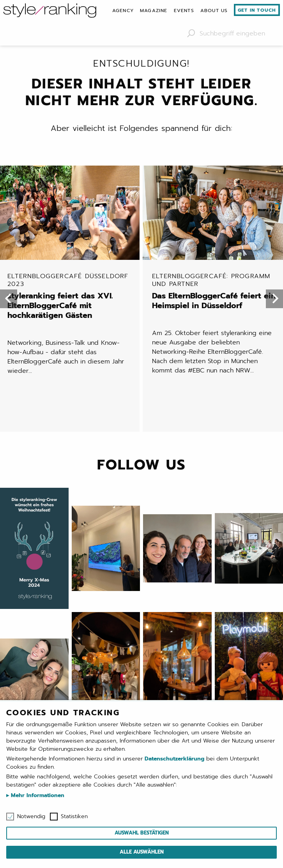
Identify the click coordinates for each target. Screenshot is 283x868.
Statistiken (74, 817)
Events (184, 11)
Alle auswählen (142, 852)
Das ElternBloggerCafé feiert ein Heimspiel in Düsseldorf (215, 291)
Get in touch (257, 10)
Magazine (154, 11)
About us (214, 11)
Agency (123, 11)
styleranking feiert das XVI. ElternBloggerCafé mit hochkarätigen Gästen (70, 296)
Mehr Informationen (37, 795)
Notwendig (31, 817)
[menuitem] (123, 11)
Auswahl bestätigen (142, 833)
